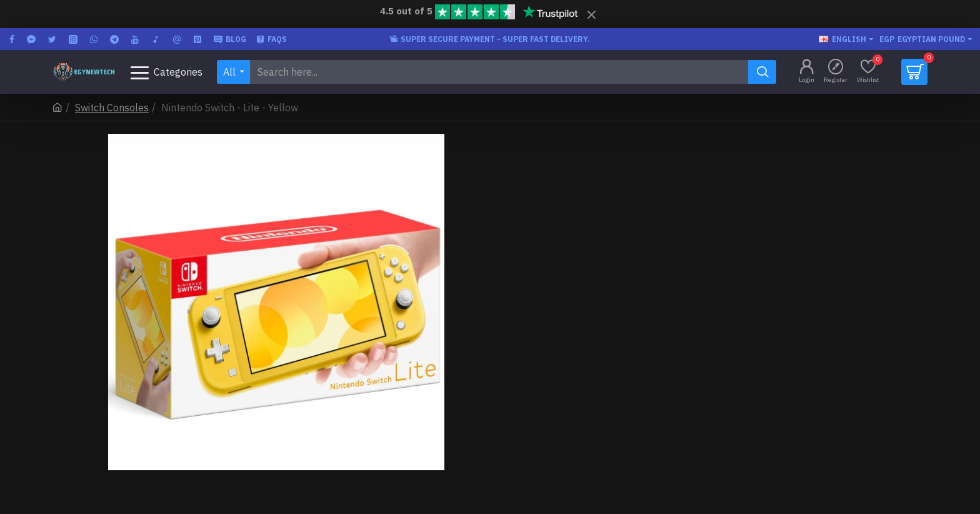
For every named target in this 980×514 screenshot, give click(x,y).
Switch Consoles (112, 108)
